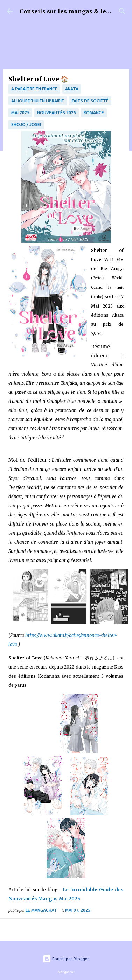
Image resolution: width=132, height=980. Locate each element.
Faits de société (90, 101)
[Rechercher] (122, 11)
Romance (94, 113)
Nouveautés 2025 (57, 113)
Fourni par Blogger (66, 959)
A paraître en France (34, 89)
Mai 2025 (20, 113)
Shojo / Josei (26, 125)
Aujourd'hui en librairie (38, 101)
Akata (72, 89)
